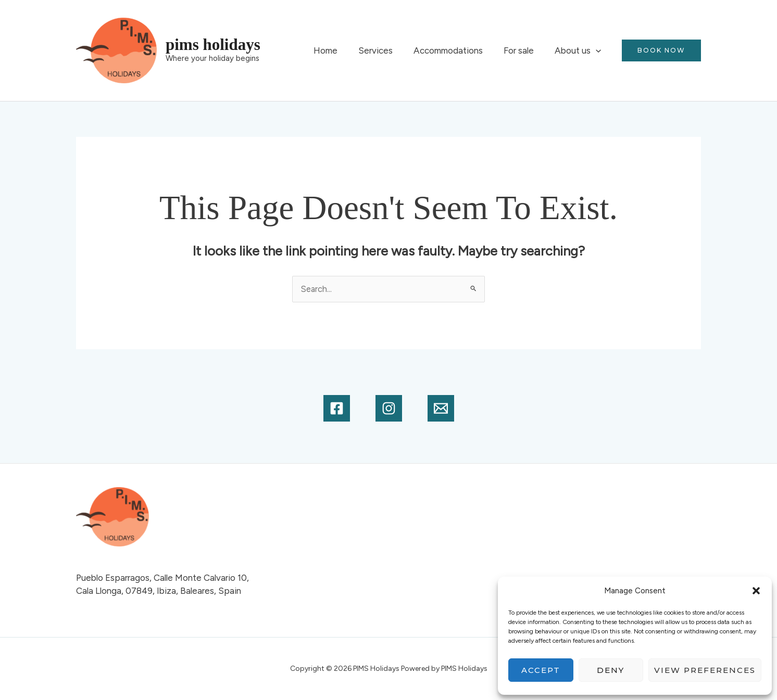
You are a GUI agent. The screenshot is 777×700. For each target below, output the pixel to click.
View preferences (705, 670)
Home (340, 50)
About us (579, 50)
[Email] (441, 409)
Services (386, 50)
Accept (541, 670)
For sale (523, 50)
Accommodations (456, 50)
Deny (611, 670)
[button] (756, 591)
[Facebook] (337, 409)
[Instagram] (389, 409)
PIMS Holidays (213, 44)
